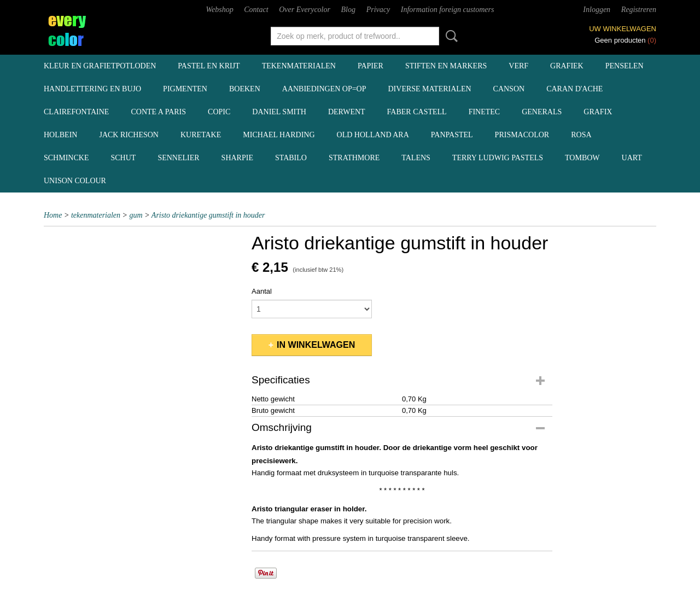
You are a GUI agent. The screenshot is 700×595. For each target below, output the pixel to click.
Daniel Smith (279, 112)
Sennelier (178, 158)
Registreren (639, 10)
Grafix (598, 112)
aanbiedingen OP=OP (324, 89)
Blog (348, 10)
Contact (256, 10)
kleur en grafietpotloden (100, 66)
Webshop (220, 10)
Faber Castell (417, 112)
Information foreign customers (448, 10)
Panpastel (452, 135)
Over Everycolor (305, 10)
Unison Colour (75, 181)
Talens (416, 158)
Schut (123, 158)
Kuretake (201, 135)
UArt (632, 158)
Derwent (347, 112)
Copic (219, 112)
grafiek (567, 66)
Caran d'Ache (574, 89)
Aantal (262, 291)
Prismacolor (522, 135)
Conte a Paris (158, 112)
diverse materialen (430, 89)
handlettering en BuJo (92, 89)
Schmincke (66, 158)
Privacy (378, 10)
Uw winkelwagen (623, 29)
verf (518, 66)
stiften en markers (446, 66)
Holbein (60, 135)
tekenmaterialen (299, 66)
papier (371, 66)
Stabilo (291, 158)
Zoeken (450, 36)
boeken (245, 89)
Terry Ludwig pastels (498, 158)
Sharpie (237, 158)
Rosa (581, 135)
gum (136, 215)
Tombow (582, 158)
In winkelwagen (316, 345)
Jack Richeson (129, 135)
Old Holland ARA (373, 135)
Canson (509, 89)
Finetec (485, 112)
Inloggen (597, 10)
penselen (625, 66)
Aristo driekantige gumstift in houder (208, 215)
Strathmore (354, 158)
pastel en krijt (209, 66)
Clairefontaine (76, 112)
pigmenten (185, 89)
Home (53, 215)
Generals (542, 112)
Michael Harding (279, 135)
